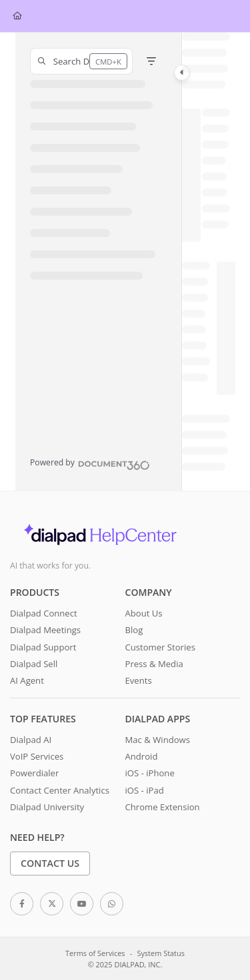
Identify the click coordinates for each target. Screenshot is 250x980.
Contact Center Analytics (60, 790)
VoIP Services (37, 756)
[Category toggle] (182, 73)
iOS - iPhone (150, 773)
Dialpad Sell (34, 664)
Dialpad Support (43, 647)
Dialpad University (47, 807)
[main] (209, 262)
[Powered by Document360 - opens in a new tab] (90, 463)
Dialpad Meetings (45, 630)
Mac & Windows (158, 740)
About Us (144, 613)
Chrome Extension (163, 807)
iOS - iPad (145, 790)
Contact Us (50, 863)
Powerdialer (34, 773)
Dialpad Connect (44, 613)
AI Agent (27, 680)
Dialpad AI (31, 740)
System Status (161, 953)
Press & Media (154, 664)
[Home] (17, 16)
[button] (81, 61)
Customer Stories (160, 647)
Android (142, 756)
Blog (134, 630)
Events (139, 680)
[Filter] (151, 61)
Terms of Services (95, 953)
